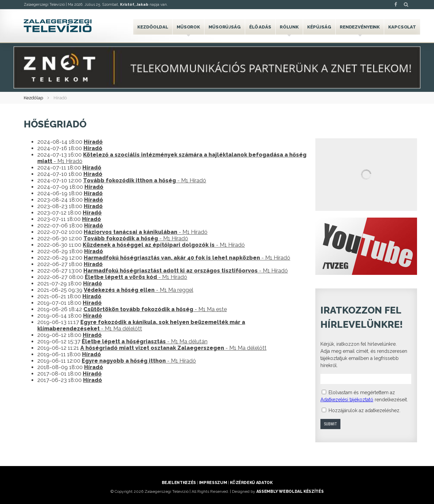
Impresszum (213, 483)
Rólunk (289, 27)
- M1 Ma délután (145, 341)
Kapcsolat (402, 27)
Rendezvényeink (360, 27)
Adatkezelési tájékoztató (347, 400)
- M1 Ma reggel (139, 290)
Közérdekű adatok (251, 483)
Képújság (319, 27)
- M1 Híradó (145, 180)
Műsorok (188, 27)
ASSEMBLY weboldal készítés (290, 491)
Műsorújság (225, 27)
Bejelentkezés (179, 483)
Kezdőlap (33, 98)
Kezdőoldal (153, 27)
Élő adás (260, 27)
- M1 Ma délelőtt (141, 325)
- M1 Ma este (155, 309)
